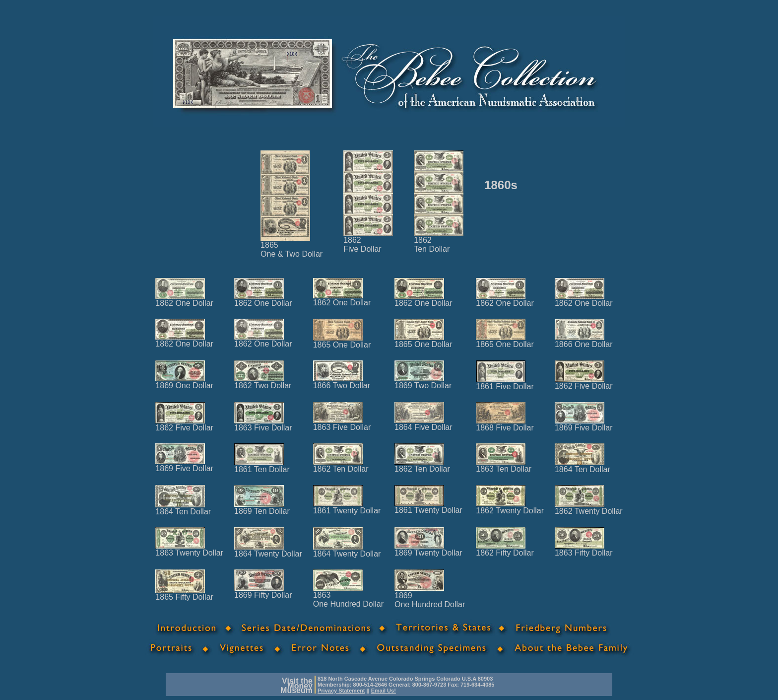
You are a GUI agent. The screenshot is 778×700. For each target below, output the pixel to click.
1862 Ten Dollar (341, 465)
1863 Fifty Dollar (584, 549)
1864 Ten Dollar (583, 466)
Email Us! (384, 691)
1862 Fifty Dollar (505, 549)
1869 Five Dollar (584, 424)
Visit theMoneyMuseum (296, 686)
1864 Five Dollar (423, 424)
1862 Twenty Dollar (510, 507)
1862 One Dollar (184, 300)
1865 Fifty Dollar (184, 594)
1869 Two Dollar (423, 382)
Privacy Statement (341, 691)
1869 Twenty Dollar (428, 549)
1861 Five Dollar (505, 383)
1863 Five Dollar (263, 424)
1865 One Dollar (342, 341)
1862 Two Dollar (263, 382)
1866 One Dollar (584, 341)
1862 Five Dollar (584, 383)
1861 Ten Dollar (262, 466)
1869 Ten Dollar (262, 508)
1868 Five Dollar (505, 424)
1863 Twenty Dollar (189, 549)
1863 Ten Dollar (504, 465)
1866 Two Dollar (342, 382)
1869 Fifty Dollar (263, 592)
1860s (501, 185)
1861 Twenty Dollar (347, 507)
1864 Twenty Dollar (268, 550)
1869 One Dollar (184, 382)
